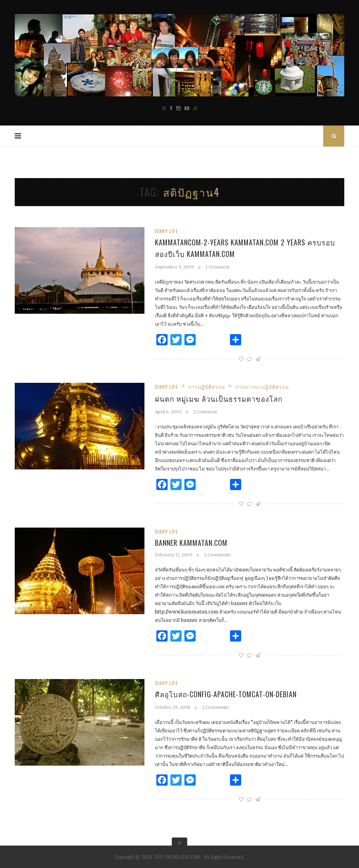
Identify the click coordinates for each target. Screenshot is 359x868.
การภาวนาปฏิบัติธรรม (262, 386)
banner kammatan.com (191, 543)
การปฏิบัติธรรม (207, 386)
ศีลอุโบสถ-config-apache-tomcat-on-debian (226, 694)
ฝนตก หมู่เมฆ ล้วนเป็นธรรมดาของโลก (219, 399)
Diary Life (167, 231)
